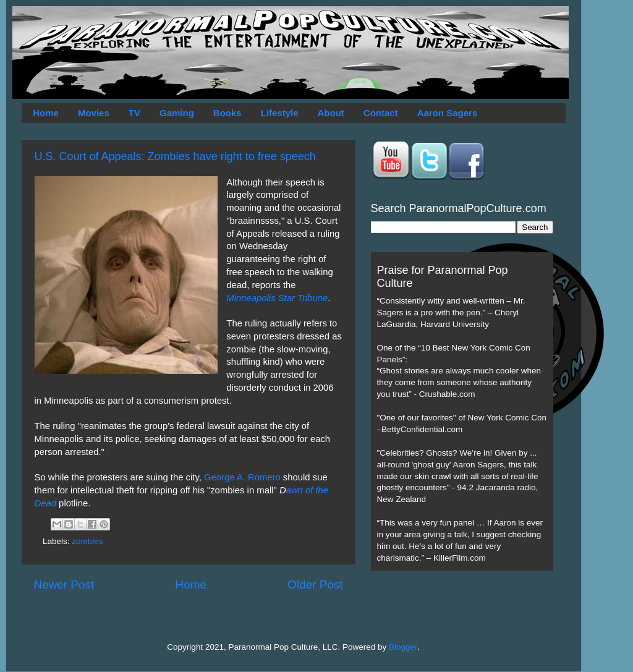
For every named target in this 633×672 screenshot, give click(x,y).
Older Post (315, 585)
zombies (87, 541)
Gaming (177, 113)
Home (46, 113)
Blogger (403, 647)
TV (134, 113)
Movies (94, 113)
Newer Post (64, 585)
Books (227, 113)
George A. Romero (242, 477)
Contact (381, 113)
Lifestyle (280, 113)
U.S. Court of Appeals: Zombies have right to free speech (175, 156)
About (331, 113)
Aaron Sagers (448, 113)
